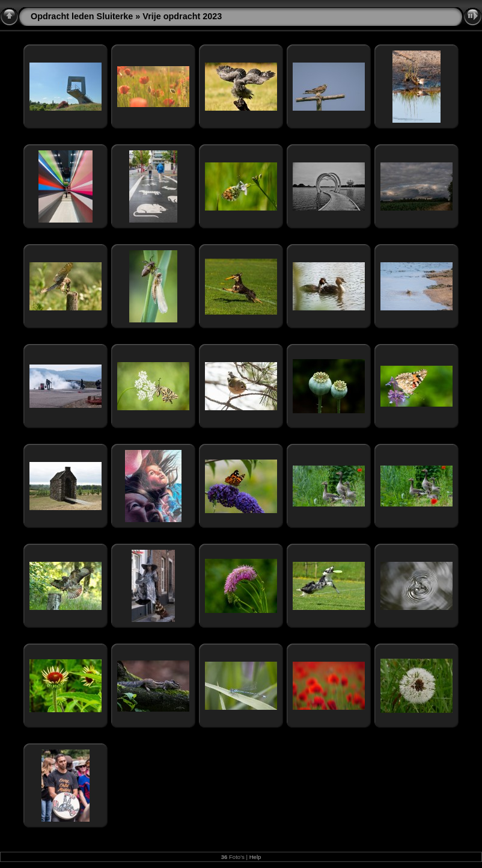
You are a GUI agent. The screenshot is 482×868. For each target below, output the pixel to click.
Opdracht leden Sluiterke (82, 16)
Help (255, 857)
